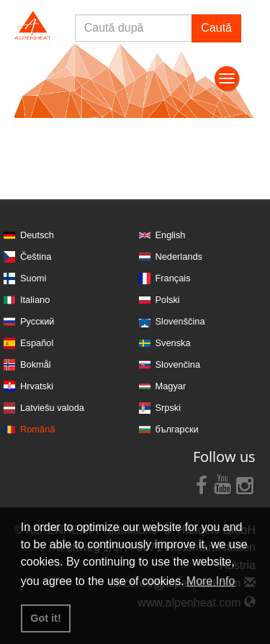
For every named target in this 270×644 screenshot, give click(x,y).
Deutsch (37, 235)
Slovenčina (178, 364)
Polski (168, 300)
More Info (211, 581)
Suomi (33, 278)
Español (37, 343)
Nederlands (179, 257)
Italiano (35, 300)
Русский (37, 321)
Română (37, 429)
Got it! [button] (45, 618)
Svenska (173, 343)
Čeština (36, 257)
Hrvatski (37, 386)
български (177, 429)
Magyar (171, 386)
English (171, 235)
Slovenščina (180, 321)
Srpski (168, 408)
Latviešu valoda (52, 408)
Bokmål (36, 364)
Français (173, 278)
